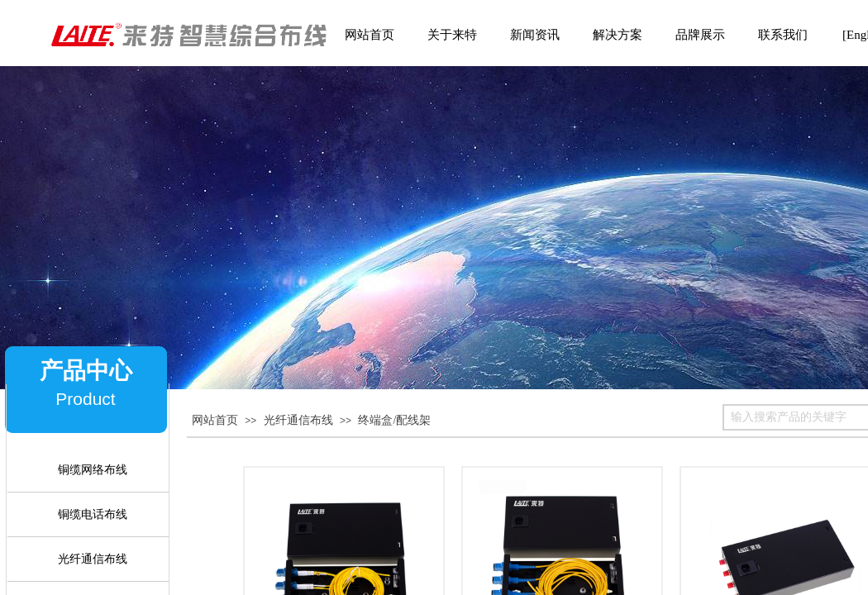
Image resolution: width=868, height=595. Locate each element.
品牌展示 (700, 35)
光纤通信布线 (298, 420)
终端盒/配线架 (394, 420)
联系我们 (783, 35)
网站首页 (215, 420)
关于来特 (452, 35)
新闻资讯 (535, 35)
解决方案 (618, 35)
